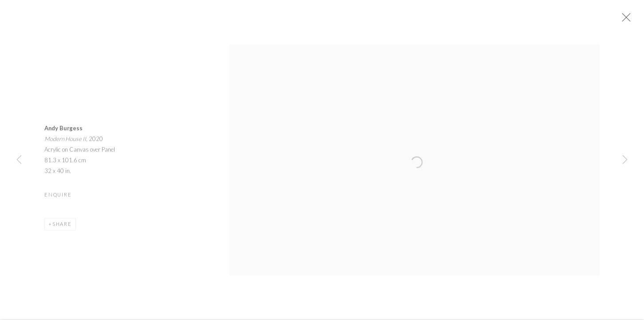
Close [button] (626, 20)
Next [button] (625, 160)
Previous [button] (19, 160)
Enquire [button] (58, 197)
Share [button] (62, 226)
